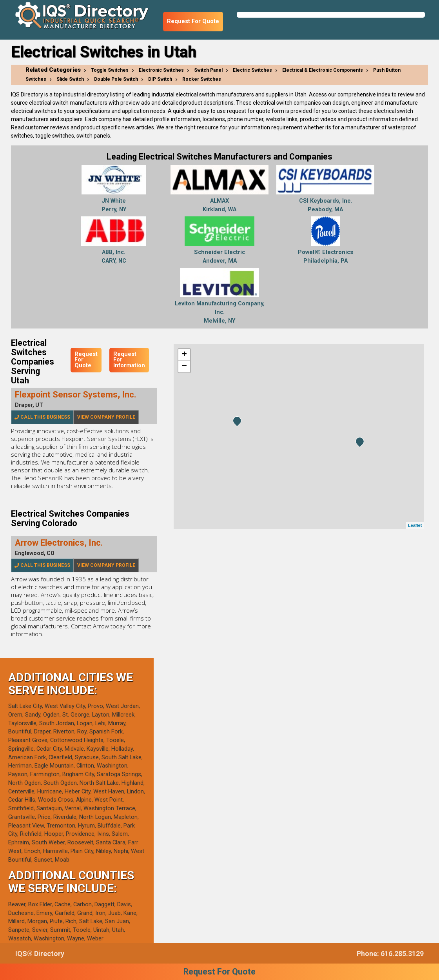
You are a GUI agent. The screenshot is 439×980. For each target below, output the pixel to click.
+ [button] (184, 355)
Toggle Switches (110, 70)
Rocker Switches (202, 79)
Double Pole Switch (116, 79)
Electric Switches (252, 70)
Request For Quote (193, 21)
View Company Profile (106, 417)
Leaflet (415, 525)
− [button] (184, 367)
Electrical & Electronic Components (323, 70)
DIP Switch (160, 79)
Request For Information (129, 360)
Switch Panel (208, 70)
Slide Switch (70, 79)
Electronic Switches (161, 70)
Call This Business (42, 417)
